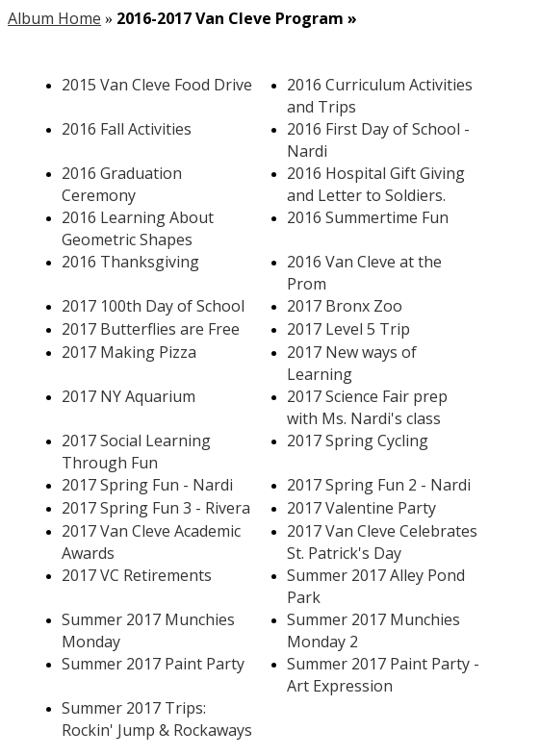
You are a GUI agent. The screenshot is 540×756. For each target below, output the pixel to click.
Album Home (54, 18)
